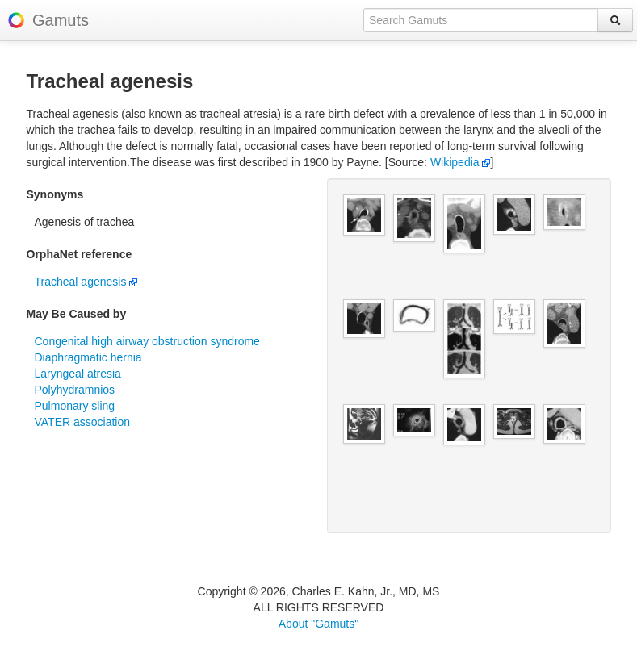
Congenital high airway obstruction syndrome (147, 341)
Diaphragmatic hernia (88, 357)
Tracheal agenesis (86, 282)
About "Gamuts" (318, 624)
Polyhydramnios (75, 390)
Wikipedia (461, 162)
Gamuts (61, 20)
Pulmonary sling (75, 406)
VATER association (83, 422)
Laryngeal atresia (78, 374)
